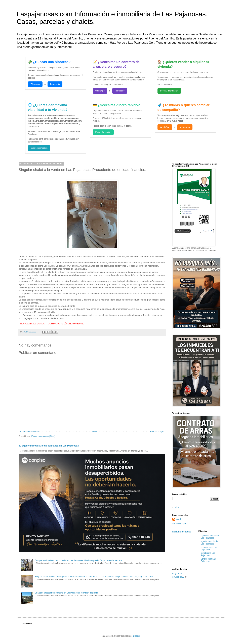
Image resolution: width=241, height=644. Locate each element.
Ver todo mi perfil (180, 524)
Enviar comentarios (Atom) (43, 436)
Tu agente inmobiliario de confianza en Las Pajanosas (49, 446)
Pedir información (103, 132)
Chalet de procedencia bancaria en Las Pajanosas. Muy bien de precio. (67, 593)
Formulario (55, 84)
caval (178, 519)
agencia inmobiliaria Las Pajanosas (210, 537)
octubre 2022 (178, 577)
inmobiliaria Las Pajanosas (208, 554)
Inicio (94, 432)
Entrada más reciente (29, 432)
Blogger (136, 636)
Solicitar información (169, 91)
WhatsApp (35, 84)
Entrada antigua (157, 432)
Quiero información (39, 148)
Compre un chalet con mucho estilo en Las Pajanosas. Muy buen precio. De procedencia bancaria (78, 560)
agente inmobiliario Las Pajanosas (209, 542)
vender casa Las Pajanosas (208, 560)
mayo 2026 (177, 574)
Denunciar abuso (182, 532)
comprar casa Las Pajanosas (209, 548)
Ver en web (185, 127)
